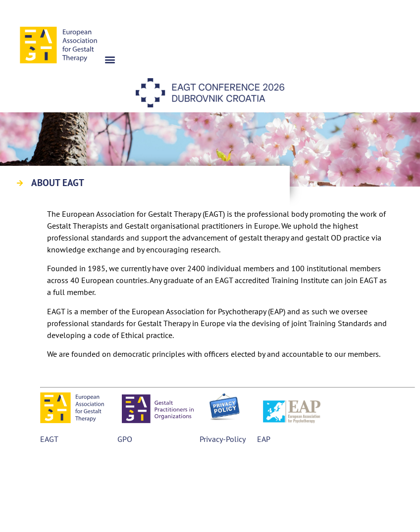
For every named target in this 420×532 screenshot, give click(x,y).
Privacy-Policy (222, 439)
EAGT (49, 439)
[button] (110, 59)
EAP (262, 439)
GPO (125, 439)
